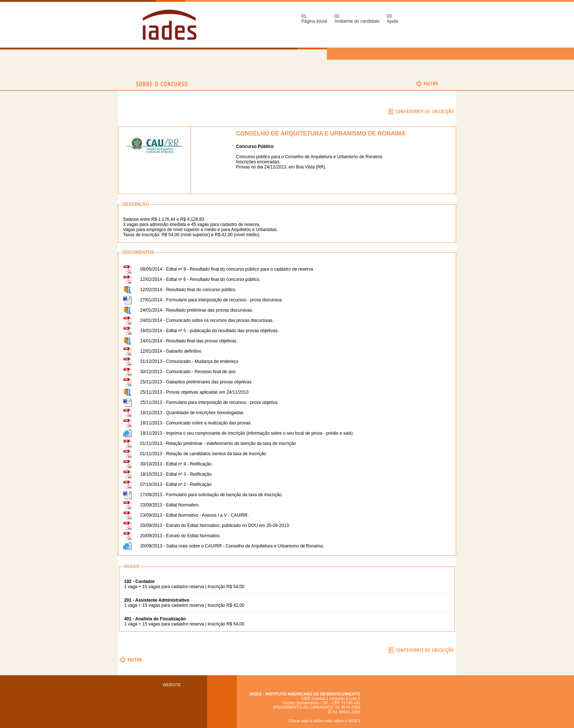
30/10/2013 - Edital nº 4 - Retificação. (177, 464)
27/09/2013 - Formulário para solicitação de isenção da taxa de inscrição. (212, 495)
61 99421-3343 (344, 712)
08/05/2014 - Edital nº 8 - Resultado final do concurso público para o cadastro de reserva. (227, 269)
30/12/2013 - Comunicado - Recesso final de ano (188, 372)
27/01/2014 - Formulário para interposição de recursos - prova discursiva (211, 300)
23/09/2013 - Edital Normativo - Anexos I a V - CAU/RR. (195, 515)
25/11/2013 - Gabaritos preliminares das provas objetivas (196, 382)
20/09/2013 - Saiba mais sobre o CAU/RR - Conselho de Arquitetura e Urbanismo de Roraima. (232, 546)
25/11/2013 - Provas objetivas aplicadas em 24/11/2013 (194, 392)
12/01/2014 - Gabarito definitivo (171, 351)
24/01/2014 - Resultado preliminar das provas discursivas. (197, 310)
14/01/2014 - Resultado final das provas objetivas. (189, 341)
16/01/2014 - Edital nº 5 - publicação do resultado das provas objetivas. (210, 331)
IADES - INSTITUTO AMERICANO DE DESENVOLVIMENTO (305, 694)
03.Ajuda (392, 19)
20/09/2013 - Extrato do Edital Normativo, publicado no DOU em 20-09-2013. (215, 525)
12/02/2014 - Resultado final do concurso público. (189, 290)
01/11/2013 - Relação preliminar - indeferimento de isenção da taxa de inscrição (218, 443)
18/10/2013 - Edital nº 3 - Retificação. (177, 474)
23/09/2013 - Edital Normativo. (170, 505)
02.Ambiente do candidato (357, 19)
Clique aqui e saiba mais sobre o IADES (324, 721)
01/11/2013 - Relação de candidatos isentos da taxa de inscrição (203, 454)
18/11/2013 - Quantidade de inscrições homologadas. (192, 413)
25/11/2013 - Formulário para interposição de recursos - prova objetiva (209, 402)
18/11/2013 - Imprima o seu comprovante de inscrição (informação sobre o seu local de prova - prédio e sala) (247, 433)
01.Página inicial (314, 19)
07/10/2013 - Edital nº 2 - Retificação (176, 484)
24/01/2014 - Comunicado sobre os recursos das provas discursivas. (207, 320)
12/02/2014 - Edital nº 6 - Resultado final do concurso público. (200, 279)
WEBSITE (172, 685)
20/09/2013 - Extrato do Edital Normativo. (180, 536)
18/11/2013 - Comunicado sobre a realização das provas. (196, 423)
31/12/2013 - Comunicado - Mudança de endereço (189, 361)
